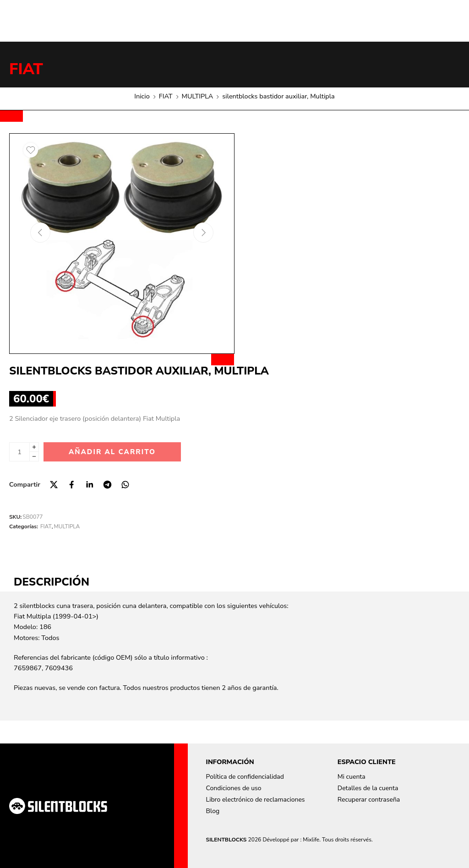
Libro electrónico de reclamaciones (256, 800)
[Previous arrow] (40, 233)
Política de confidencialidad (245, 777)
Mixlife (311, 840)
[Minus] (34, 457)
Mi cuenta (352, 777)
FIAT (26, 69)
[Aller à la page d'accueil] (58, 806)
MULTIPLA (198, 96)
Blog (213, 811)
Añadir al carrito (112, 452)
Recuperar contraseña (369, 800)
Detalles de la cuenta (368, 788)
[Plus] (34, 447)
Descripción (52, 582)
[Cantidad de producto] (19, 452)
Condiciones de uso (234, 788)
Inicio (142, 96)
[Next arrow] (203, 233)
